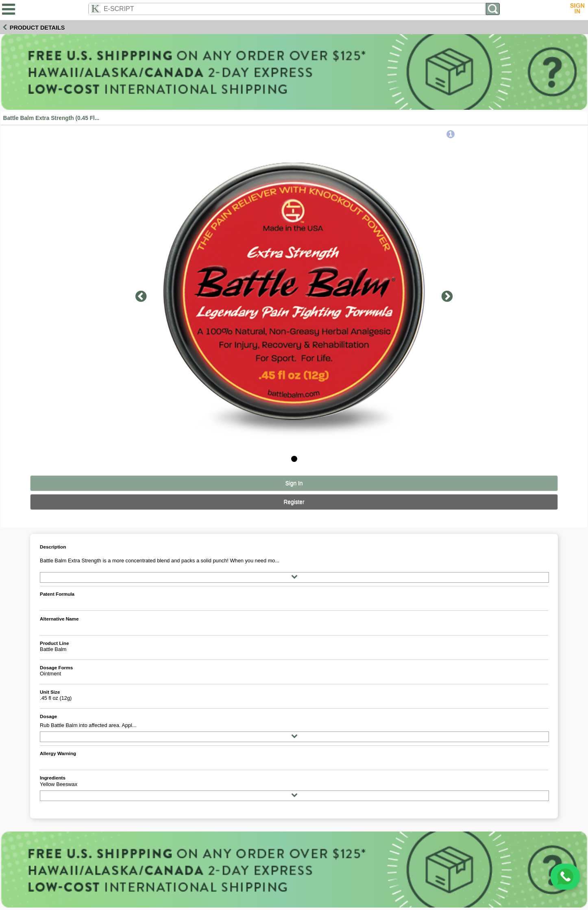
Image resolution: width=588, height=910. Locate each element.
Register (294, 502)
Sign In (294, 483)
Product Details (37, 28)
